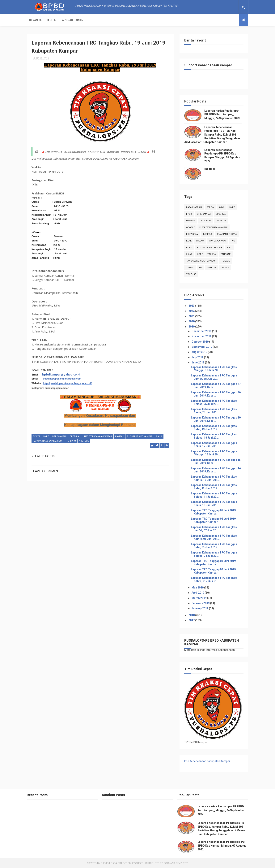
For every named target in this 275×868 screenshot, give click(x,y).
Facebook (221, 221)
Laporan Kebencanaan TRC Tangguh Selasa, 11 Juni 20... (214, 495)
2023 (192, 306)
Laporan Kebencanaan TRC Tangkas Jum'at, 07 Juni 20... (214, 529)
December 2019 (202, 331)
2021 (192, 316)
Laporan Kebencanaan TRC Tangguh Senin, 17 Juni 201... (214, 445)
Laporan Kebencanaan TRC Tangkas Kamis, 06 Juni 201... (214, 537)
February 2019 (201, 603)
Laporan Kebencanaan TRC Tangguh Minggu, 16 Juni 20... (214, 453)
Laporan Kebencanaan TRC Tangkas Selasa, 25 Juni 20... (214, 402)
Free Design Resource (130, 863)
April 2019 (198, 593)
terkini (190, 268)
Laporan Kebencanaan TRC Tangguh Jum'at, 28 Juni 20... (214, 377)
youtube (84, 441)
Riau (230, 247)
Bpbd (189, 214)
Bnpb (46, 436)
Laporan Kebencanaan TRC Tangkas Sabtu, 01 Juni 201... (214, 579)
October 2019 (200, 342)
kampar (119, 436)
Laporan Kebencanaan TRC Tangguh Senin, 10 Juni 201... (214, 503)
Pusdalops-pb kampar (140, 436)
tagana (212, 254)
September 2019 (202, 347)
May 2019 (198, 588)
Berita (51, 20)
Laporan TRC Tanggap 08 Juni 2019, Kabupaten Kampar (214, 520)
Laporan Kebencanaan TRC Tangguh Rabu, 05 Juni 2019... (214, 546)
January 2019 (200, 608)
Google (190, 227)
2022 (192, 311)
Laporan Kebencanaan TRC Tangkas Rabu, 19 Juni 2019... (214, 428)
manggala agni (217, 241)
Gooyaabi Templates (176, 863)
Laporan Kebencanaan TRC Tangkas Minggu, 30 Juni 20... (214, 369)
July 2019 (198, 357)
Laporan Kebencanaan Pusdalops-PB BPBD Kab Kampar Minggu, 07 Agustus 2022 (222, 846)
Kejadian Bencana (227, 234)
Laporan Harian (72, 20)
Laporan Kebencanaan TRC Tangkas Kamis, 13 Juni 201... (214, 478)
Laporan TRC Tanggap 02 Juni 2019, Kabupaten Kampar (214, 571)
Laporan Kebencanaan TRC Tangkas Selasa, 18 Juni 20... (214, 436)
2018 (192, 615)
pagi (233, 241)
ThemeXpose (108, 863)
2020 (192, 321)
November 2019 (202, 336)
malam (200, 241)
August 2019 (200, 352)
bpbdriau (75, 436)
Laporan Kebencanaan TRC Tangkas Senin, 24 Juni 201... (214, 411)
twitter (212, 268)
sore (200, 254)
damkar (191, 221)
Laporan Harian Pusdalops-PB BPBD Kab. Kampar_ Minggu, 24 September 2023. (222, 114)
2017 (192, 620)
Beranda (35, 20)
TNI (201, 268)
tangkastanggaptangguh (48, 441)
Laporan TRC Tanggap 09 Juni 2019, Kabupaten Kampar (214, 512)
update (225, 268)
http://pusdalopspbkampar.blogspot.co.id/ (67, 383)
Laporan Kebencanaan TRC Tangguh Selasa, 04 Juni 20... (214, 554)
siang (159, 436)
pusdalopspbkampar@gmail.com (62, 379)
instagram (192, 234)
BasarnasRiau (194, 207)
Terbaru (71, 441)
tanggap (226, 254)
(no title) (210, 169)
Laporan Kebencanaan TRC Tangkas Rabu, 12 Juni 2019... (214, 487)
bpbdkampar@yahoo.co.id (61, 374)
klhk (189, 241)
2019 (192, 327)
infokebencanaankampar (98, 436)
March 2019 (199, 598)
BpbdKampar (59, 436)
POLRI (189, 247)
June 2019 (198, 362)
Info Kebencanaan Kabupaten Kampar (207, 761)
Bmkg (222, 207)
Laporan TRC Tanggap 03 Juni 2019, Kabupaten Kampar (214, 563)
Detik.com (205, 221)
